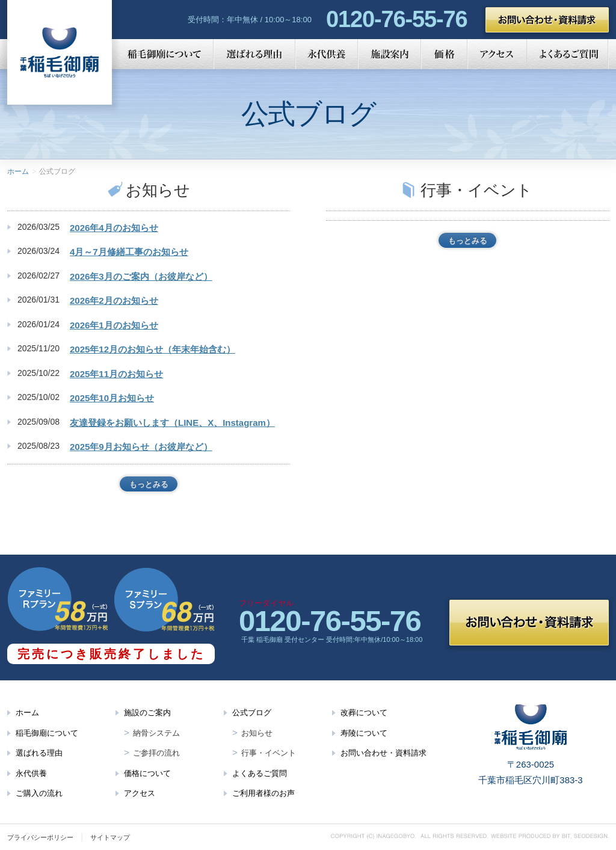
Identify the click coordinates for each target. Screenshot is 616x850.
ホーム (18, 171)
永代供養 (327, 54)
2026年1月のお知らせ (114, 325)
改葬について (364, 713)
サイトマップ (110, 837)
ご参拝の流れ (156, 753)
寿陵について (364, 733)
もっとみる (149, 484)
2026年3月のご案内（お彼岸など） (141, 276)
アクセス (497, 54)
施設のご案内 (147, 713)
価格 (444, 54)
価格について (147, 773)
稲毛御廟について (163, 54)
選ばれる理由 (254, 54)
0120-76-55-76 (396, 19)
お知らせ (257, 733)
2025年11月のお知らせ (116, 374)
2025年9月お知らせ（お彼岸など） (141, 447)
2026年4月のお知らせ (114, 228)
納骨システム (156, 733)
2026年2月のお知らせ (114, 300)
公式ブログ (252, 713)
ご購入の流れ (39, 793)
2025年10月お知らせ (112, 398)
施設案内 (390, 54)
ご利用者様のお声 (263, 793)
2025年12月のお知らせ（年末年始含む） (152, 349)
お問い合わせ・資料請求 (547, 20)
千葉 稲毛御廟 (60, 52)
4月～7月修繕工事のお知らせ (129, 252)
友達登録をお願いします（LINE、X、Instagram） (172, 423)
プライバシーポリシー (40, 837)
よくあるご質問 (568, 54)
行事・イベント (269, 753)
